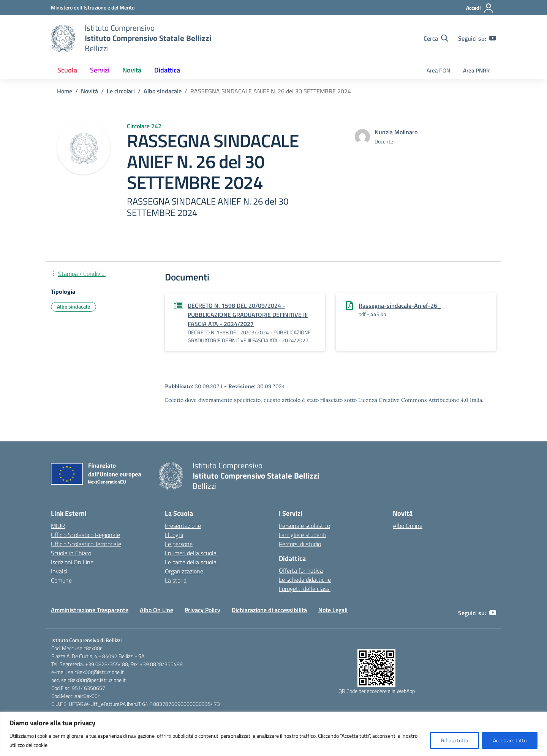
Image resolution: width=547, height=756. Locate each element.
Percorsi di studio (300, 544)
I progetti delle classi (305, 589)
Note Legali (333, 610)
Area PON (438, 70)
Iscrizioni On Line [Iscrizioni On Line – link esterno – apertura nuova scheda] (72, 562)
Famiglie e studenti (303, 535)
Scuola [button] (67, 70)
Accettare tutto (510, 740)
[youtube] (493, 38)
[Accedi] (480, 8)
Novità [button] (132, 70)
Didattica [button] (167, 70)
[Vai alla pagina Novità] (89, 91)
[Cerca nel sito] (436, 38)
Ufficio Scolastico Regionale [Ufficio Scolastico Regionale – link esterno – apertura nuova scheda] (85, 535)
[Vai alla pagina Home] (65, 91)
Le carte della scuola (191, 562)
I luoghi (174, 535)
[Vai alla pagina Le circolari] (121, 91)
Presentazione (183, 526)
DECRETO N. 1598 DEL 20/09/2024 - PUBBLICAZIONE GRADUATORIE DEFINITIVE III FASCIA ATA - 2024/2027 (248, 315)
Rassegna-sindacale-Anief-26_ (400, 306)
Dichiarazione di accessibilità (269, 610)
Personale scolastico (304, 526)
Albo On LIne (157, 610)
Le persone (179, 544)
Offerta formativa (301, 570)
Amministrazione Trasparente (90, 610)
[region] (273, 734)
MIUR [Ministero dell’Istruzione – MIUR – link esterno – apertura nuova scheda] (58, 526)
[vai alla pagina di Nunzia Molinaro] (396, 132)
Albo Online (408, 526)
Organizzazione (184, 571)
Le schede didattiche (305, 580)
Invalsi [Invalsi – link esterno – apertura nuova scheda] (59, 571)
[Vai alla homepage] (63, 38)
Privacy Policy (202, 610)
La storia (176, 580)
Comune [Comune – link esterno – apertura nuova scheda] (61, 580)
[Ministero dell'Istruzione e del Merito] (93, 7)
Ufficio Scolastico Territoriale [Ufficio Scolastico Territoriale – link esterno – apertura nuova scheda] (86, 544)
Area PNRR (476, 70)
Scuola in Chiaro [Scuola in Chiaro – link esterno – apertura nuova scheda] (71, 553)
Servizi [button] (100, 70)
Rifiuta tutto (455, 740)
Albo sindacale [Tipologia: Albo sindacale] (74, 306)
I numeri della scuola (191, 553)
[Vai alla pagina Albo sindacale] (163, 91)
